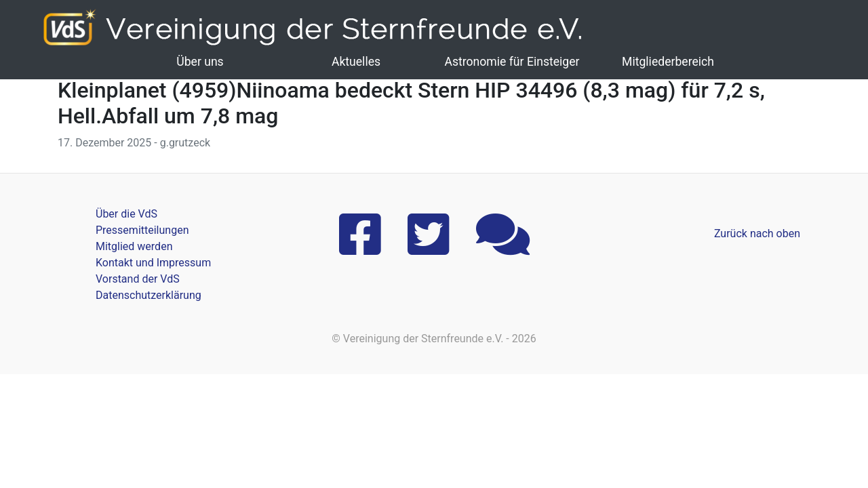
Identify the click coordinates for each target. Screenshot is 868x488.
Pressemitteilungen (142, 230)
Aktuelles (356, 62)
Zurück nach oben (757, 233)
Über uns (200, 62)
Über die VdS (126, 214)
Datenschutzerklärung (149, 295)
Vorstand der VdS (138, 279)
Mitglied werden (134, 246)
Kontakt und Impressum (153, 263)
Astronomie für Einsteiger (512, 62)
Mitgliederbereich (668, 62)
